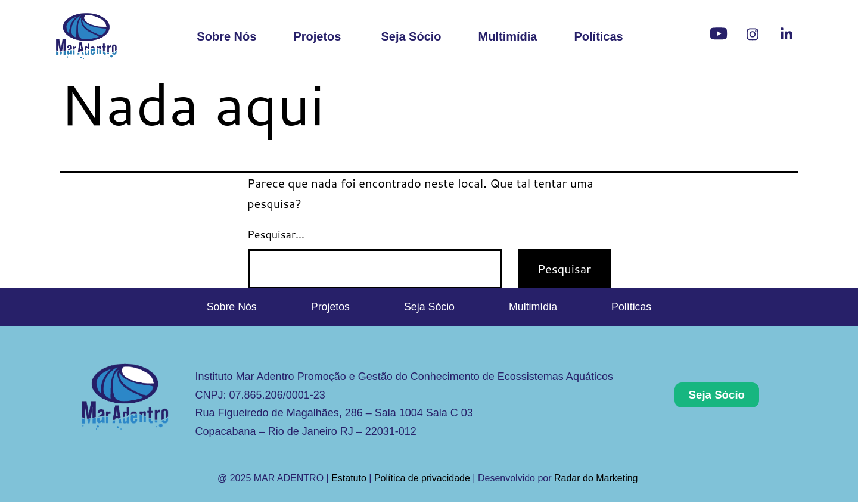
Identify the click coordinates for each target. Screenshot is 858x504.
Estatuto (349, 480)
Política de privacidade (422, 480)
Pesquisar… (276, 234)
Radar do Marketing (597, 480)
